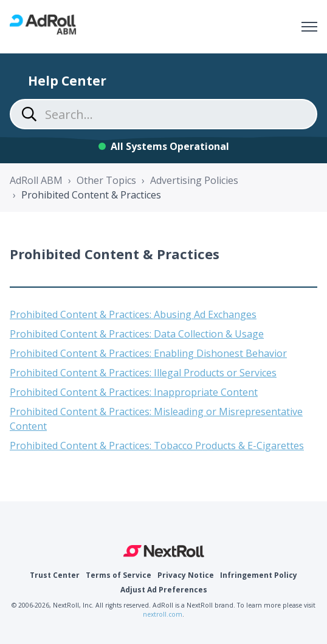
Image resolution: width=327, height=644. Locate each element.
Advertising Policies (194, 180)
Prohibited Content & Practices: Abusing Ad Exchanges (133, 314)
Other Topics (106, 180)
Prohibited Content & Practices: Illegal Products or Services (143, 373)
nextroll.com (163, 614)
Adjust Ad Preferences (164, 590)
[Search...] (163, 114)
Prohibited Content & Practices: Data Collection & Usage (137, 334)
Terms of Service (119, 575)
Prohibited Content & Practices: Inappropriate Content (134, 392)
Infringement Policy (259, 575)
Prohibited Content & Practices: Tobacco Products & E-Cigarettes (157, 446)
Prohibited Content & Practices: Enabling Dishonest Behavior (148, 353)
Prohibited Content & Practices (91, 195)
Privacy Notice (186, 575)
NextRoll (164, 551)
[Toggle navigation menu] (309, 27)
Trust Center (55, 575)
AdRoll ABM (36, 180)
